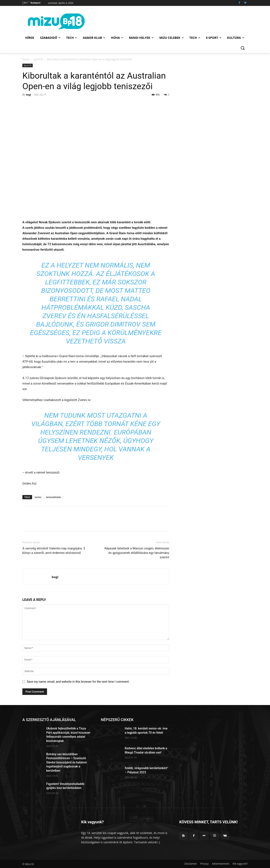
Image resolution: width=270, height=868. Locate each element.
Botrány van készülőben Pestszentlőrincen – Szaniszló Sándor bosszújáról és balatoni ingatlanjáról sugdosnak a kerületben (66, 762)
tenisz (38, 497)
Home (26, 59)
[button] (243, 48)
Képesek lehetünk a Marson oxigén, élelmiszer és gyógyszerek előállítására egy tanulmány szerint (137, 553)
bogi (28, 95)
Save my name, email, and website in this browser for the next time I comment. (78, 682)
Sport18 (38, 59)
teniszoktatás (53, 497)
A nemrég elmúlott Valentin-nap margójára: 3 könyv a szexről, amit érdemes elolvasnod (54, 551)
